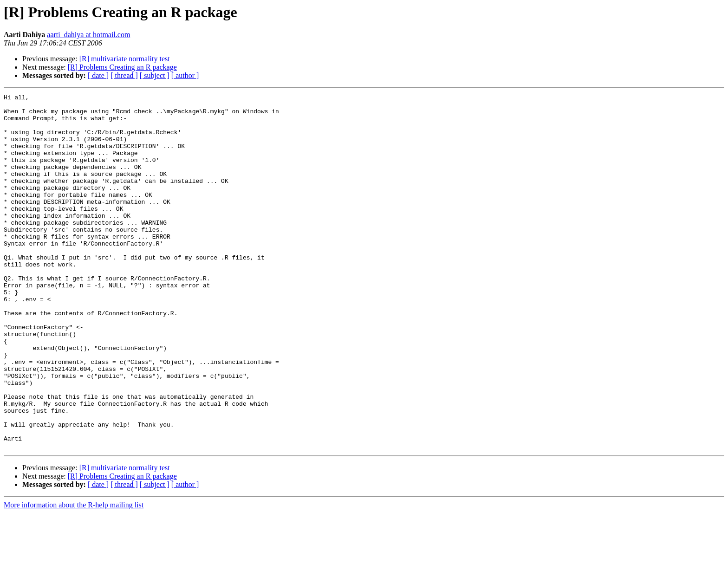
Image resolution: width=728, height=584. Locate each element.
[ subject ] (155, 75)
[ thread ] (124, 75)
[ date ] (98, 75)
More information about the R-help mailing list (74, 576)
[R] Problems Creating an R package (122, 67)
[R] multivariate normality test (125, 59)
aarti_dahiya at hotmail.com (88, 35)
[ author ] (185, 75)
